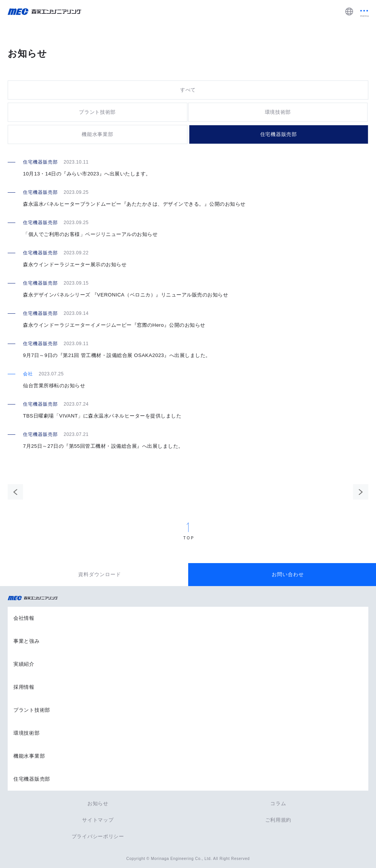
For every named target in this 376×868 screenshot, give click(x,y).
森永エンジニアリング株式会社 (36, 598)
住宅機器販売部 (279, 134)
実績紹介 (24, 664)
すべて (188, 90)
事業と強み (27, 641)
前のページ (15, 492)
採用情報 (24, 687)
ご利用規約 (278, 820)
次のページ (361, 492)
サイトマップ (98, 820)
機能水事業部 (97, 134)
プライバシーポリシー (98, 836)
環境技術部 (278, 112)
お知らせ (98, 803)
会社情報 (24, 618)
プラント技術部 (97, 112)
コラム (278, 803)
